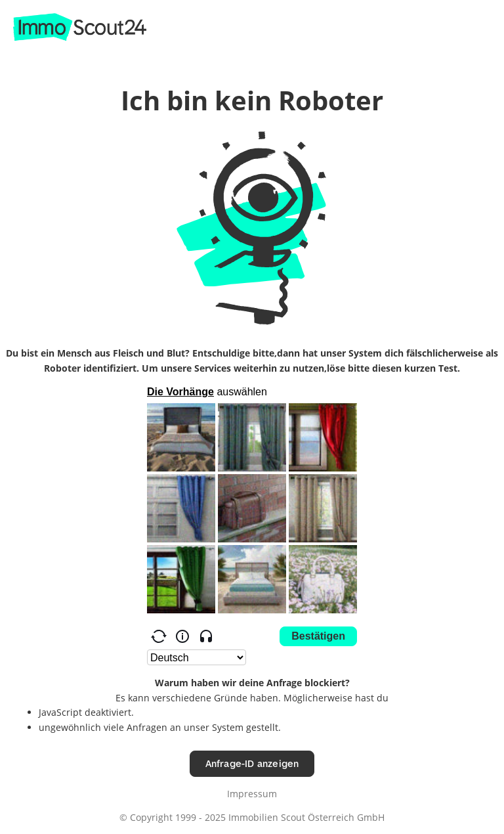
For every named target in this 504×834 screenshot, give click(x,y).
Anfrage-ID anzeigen (252, 763)
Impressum (252, 794)
